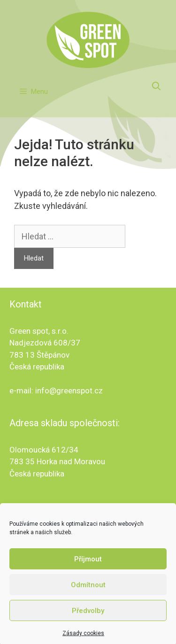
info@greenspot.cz (69, 391)
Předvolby (88, 615)
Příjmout (88, 564)
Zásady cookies (83, 638)
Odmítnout (88, 590)
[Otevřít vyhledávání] (157, 86)
